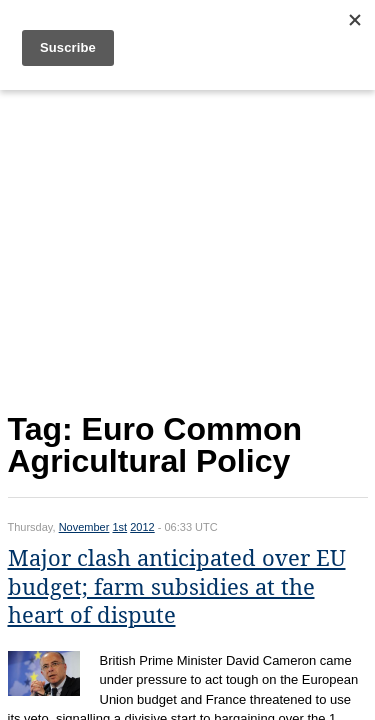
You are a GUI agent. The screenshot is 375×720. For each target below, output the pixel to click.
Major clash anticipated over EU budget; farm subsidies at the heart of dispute (177, 587)
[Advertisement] (188, 246)
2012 (142, 527)
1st (119, 527)
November (84, 527)
